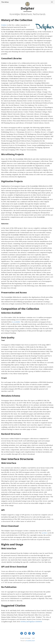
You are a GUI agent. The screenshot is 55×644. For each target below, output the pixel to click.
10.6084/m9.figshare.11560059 (31, 622)
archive (45, 533)
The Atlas (5, 2)
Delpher (4, 25)
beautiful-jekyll (30, 641)
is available (16, 322)
